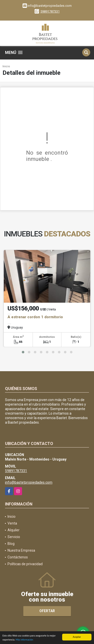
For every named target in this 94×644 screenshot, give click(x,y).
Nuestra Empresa (21, 550)
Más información (24, 640)
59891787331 (50, 11)
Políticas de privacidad (25, 564)
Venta (12, 523)
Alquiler (14, 530)
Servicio (14, 537)
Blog (11, 544)
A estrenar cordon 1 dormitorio (35, 317)
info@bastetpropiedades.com (29, 482)
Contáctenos (18, 557)
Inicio (6, 66)
